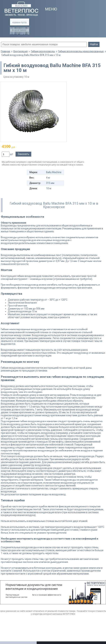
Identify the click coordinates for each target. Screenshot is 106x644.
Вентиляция (21, 51)
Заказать (23, 154)
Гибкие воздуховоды (43, 51)
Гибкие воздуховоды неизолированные (81, 51)
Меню (51, 9)
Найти (94, 44)
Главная (6, 51)
